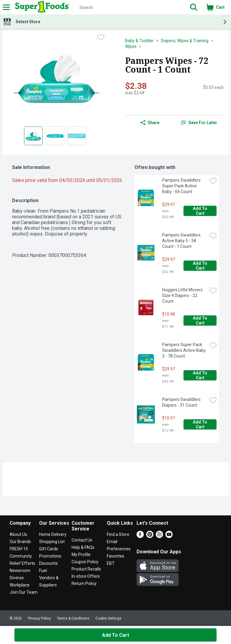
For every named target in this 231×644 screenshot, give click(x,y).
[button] (194, 7)
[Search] (128, 8)
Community (21, 556)
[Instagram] (159, 536)
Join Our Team (24, 592)
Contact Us (82, 540)
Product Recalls (86, 569)
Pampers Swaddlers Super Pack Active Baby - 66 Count (182, 186)
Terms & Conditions (73, 618)
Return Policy (84, 583)
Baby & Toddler (139, 41)
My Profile (81, 555)
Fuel (43, 571)
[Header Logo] (41, 7)
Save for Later (199, 123)
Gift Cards (49, 549)
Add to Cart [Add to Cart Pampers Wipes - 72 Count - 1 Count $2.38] (115, 635)
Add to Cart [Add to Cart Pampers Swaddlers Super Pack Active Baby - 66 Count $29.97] (200, 211)
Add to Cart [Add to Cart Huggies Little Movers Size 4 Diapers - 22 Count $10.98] (200, 320)
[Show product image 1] (33, 136)
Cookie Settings (108, 618)
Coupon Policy (85, 562)
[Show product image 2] (55, 136)
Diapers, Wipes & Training (185, 41)
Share (150, 123)
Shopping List (52, 542)
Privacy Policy (39, 618)
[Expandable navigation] (6, 7)
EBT (111, 563)
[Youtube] (169, 536)
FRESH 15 (19, 549)
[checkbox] (101, 38)
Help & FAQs (83, 547)
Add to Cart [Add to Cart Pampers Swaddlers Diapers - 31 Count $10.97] (200, 424)
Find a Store (118, 534)
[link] (199, 123)
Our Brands (20, 542)
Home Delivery (53, 534)
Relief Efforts (22, 563)
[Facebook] (140, 536)
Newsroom (20, 571)
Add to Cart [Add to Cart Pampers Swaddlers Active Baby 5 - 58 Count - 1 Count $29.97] (200, 266)
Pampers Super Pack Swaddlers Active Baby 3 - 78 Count (184, 350)
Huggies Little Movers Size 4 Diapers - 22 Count (183, 295)
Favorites (115, 556)
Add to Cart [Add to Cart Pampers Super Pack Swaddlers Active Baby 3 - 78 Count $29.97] (200, 375)
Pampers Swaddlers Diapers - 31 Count (182, 402)
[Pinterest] (150, 536)
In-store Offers (86, 576)
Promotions (50, 556)
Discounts (48, 563)
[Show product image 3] (77, 136)
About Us (18, 534)
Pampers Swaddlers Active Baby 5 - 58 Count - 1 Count (182, 241)
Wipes (131, 46)
